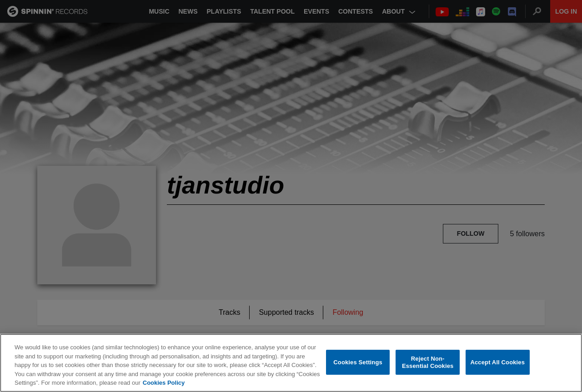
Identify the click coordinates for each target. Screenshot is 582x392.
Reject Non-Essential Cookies (428, 363)
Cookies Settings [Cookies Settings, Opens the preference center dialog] (358, 362)
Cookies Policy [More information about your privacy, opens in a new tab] (164, 383)
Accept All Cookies (497, 362)
